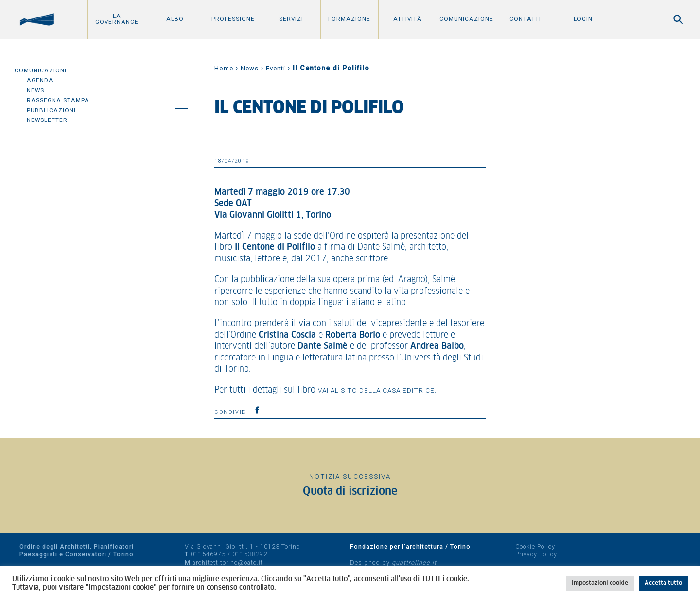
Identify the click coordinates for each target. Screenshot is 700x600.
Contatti (525, 19)
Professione (233, 19)
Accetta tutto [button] (663, 583)
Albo (175, 19)
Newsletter (47, 120)
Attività (408, 19)
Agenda (40, 80)
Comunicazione (466, 19)
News (35, 90)
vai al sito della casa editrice (376, 390)
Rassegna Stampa (58, 100)
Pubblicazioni (51, 110)
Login (583, 19)
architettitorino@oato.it (228, 562)
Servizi (291, 19)
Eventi (276, 68)
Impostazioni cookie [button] (600, 583)
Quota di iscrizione (350, 491)
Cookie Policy (535, 546)
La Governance (117, 19)
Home (224, 68)
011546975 (208, 554)
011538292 (250, 554)
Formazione (349, 19)
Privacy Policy (536, 554)
